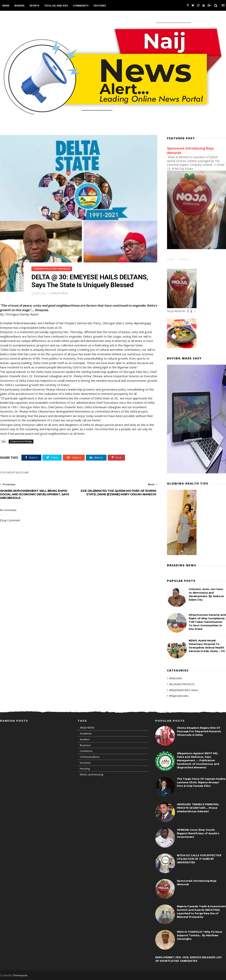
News (6, 6)
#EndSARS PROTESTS (182, 684)
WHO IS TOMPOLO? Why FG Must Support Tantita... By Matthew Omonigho (200, 935)
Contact (184, 259)
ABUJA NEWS (87, 728)
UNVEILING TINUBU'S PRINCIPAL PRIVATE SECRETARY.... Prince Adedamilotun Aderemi (198, 808)
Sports (34, 6)
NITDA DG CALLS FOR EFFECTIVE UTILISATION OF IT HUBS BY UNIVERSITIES (199, 859)
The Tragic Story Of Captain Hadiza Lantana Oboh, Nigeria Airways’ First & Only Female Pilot (201, 782)
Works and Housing (91, 774)
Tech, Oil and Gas (56, 6)
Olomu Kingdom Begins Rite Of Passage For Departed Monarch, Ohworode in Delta (199, 731)
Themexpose (20, 975)
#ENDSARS (176, 678)
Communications (90, 757)
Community (81, 6)
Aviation (85, 739)
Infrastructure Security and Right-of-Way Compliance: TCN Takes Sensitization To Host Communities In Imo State (207, 622)
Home (170, 259)
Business (85, 745)
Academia (86, 733)
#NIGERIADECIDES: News (184, 690)
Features (100, 6)
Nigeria (19, 6)
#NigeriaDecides (179, 696)
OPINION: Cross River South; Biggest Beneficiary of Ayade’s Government (198, 833)
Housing (85, 769)
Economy (85, 763)
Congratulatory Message (52, 269)
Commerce (86, 751)
